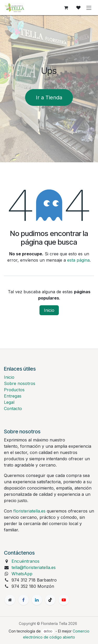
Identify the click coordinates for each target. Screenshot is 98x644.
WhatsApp (22, 574)
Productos (14, 390)
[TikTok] (50, 600)
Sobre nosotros (20, 383)
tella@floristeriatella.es (34, 567)
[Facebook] (24, 600)
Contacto (13, 409)
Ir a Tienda (49, 97)
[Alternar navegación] (89, 8)
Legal (9, 402)
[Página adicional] (10, 600)
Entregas (13, 396)
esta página (78, 260)
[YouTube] (64, 600)
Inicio (49, 310)
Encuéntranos (25, 561)
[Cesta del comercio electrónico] (66, 8)
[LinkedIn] (37, 600)
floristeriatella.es (29, 511)
